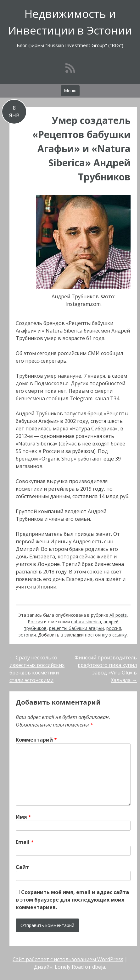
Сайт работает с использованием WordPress (68, 959)
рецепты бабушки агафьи (76, 628)
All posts (118, 615)
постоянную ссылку (106, 635)
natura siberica (86, 622)
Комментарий (36, 740)
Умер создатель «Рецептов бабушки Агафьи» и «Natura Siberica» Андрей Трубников (81, 149)
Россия (35, 622)
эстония (27, 635)
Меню (70, 91)
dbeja (99, 967)
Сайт (22, 867)
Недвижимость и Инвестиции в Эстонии (70, 22)
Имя (23, 817)
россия (114, 628)
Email (25, 842)
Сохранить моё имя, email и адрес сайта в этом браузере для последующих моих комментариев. (72, 900)
